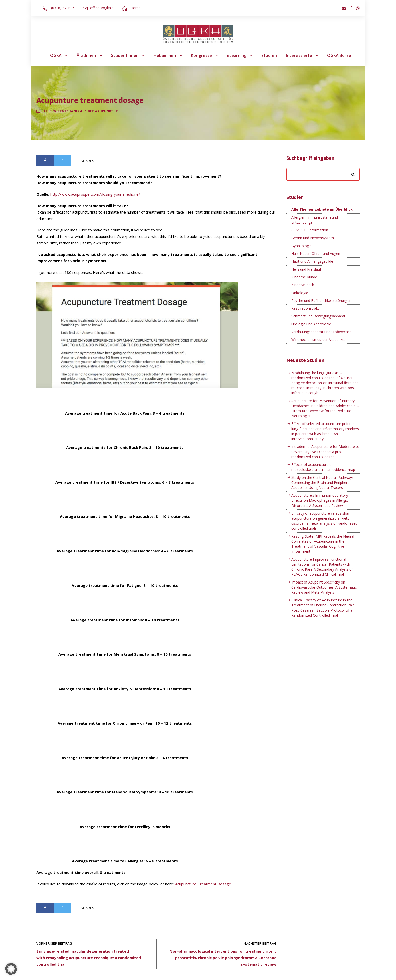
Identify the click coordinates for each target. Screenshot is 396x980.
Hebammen (165, 55)
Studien (269, 55)
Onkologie (300, 293)
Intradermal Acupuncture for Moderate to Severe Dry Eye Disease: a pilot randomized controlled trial (325, 452)
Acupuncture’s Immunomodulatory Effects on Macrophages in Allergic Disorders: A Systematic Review (320, 500)
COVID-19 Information (310, 230)
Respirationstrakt (305, 308)
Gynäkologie (302, 246)
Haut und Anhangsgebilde (312, 261)
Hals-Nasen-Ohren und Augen (316, 254)
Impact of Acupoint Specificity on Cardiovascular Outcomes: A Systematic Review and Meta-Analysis (324, 587)
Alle (47, 111)
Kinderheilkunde (304, 277)
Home (136, 8)
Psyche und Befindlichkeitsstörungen (321, 300)
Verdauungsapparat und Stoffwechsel (322, 332)
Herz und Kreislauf (306, 269)
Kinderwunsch (303, 285)
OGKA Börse (339, 55)
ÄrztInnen (86, 55)
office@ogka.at (103, 8)
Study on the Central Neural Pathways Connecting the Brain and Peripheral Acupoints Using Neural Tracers (323, 482)
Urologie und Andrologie (311, 324)
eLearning (237, 55)
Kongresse (201, 55)
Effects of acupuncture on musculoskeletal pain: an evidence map (323, 467)
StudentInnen (125, 55)
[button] (11, 969)
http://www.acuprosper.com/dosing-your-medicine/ (95, 194)
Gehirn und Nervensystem (313, 238)
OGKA (56, 55)
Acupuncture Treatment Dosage (203, 884)
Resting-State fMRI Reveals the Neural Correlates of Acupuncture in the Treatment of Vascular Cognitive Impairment (323, 544)
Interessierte (299, 55)
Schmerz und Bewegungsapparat (318, 316)
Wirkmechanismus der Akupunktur (86, 111)
